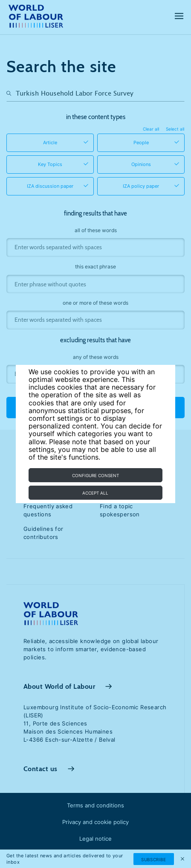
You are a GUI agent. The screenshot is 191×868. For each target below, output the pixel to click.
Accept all (95, 493)
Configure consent (95, 475)
